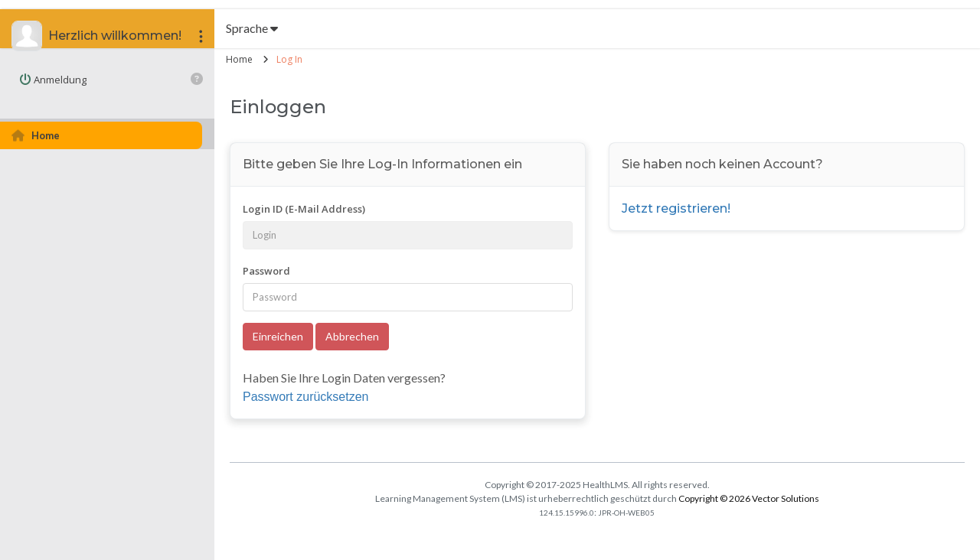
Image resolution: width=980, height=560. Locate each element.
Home (239, 59)
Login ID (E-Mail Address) (304, 209)
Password (266, 271)
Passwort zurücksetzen (306, 397)
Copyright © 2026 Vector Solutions (749, 498)
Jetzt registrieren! (676, 208)
